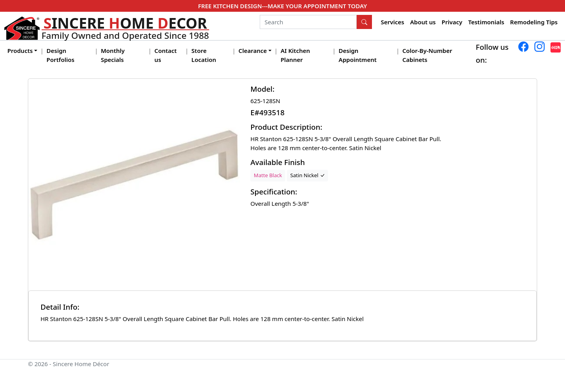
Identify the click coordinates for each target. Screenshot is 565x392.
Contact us (166, 55)
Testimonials (486, 22)
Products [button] (20, 51)
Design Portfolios (61, 55)
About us (423, 22)
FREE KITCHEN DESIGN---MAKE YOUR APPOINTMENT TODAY (282, 6)
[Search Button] (365, 22)
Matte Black (268, 175)
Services (393, 22)
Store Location (204, 55)
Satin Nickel (308, 175)
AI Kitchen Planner (295, 55)
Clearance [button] (253, 51)
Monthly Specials (113, 55)
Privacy (452, 22)
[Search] (308, 22)
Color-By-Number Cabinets (427, 55)
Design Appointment (358, 55)
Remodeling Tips (534, 22)
